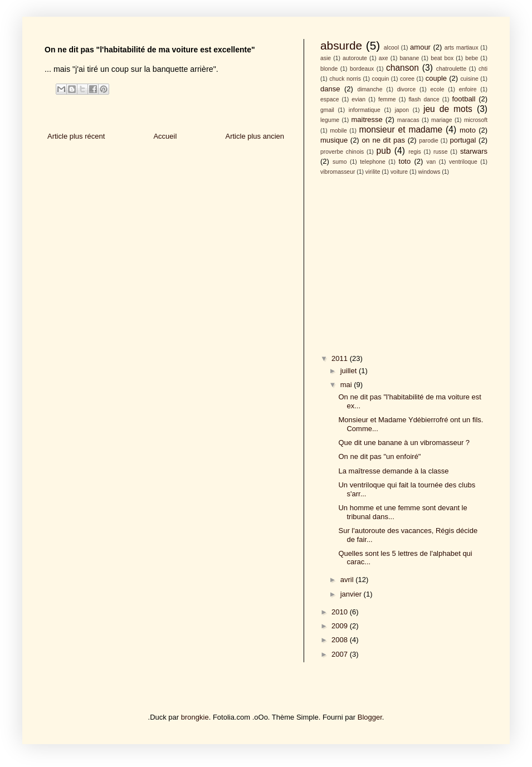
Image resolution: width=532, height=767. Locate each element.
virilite (373, 172)
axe (384, 58)
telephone (373, 162)
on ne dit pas (383, 140)
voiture (399, 172)
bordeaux (362, 69)
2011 (341, 358)
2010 (341, 612)
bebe (472, 58)
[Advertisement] (404, 263)
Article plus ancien (255, 136)
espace (330, 99)
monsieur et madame (401, 130)
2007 (341, 654)
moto (468, 130)
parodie (429, 141)
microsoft (476, 120)
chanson (402, 68)
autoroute (355, 58)
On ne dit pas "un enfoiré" (379, 456)
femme (387, 99)
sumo (340, 162)
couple (436, 78)
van (431, 162)
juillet (350, 371)
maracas (408, 120)
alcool (391, 48)
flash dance (424, 99)
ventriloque (463, 162)
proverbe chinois (342, 152)
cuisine (469, 79)
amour (420, 47)
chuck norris (345, 79)
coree (407, 79)
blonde (329, 69)
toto (405, 161)
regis (415, 152)
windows (429, 172)
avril (348, 580)
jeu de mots (448, 109)
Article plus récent (76, 136)
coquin (381, 79)
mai (347, 385)
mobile (338, 131)
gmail (327, 110)
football (463, 99)
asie (326, 58)
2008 (341, 640)
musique (334, 140)
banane (410, 58)
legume (330, 120)
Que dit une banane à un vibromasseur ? (404, 443)
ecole (438, 89)
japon (402, 110)
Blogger (370, 717)
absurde (341, 45)
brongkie (195, 717)
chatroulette (451, 69)
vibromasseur (338, 172)
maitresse (367, 119)
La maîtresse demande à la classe (393, 471)
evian (358, 99)
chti (483, 69)
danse (330, 89)
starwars (474, 151)
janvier (352, 594)
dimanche (370, 89)
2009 (341, 626)
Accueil (165, 136)
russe (440, 152)
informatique (365, 110)
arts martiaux (462, 48)
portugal (463, 140)
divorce (407, 89)
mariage (442, 120)
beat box (442, 58)
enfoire (468, 89)
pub (384, 151)
